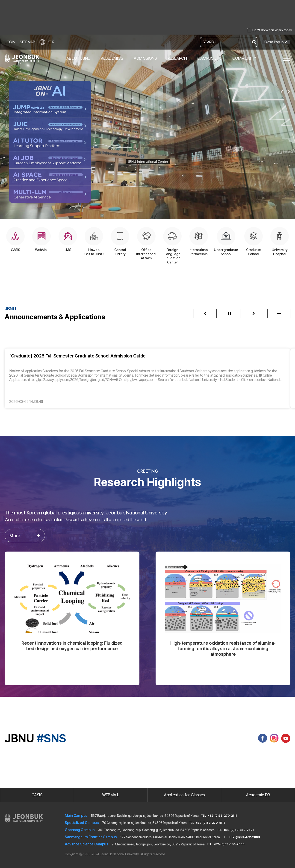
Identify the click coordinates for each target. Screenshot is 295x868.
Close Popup (274, 42)
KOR (47, 42)
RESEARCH (177, 58)
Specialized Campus (82, 823)
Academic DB (258, 795)
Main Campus (76, 816)
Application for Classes (184, 795)
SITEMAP (27, 42)
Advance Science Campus (86, 844)
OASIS (37, 795)
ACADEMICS (112, 58)
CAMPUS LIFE (209, 58)
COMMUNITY (244, 58)
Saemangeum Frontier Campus (91, 837)
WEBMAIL (111, 795)
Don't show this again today (272, 30)
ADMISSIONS (145, 58)
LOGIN (10, 42)
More (25, 536)
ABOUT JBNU (78, 58)
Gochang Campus (80, 830)
